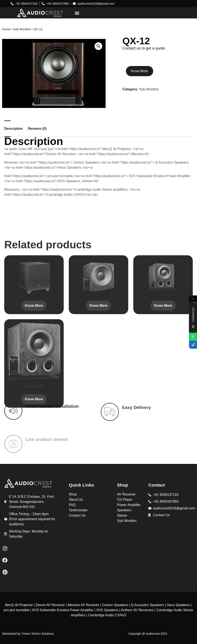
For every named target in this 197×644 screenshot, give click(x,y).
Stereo (122, 515)
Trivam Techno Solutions (38, 634)
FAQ (72, 505)
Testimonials (78, 510)
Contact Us (77, 515)
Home (6, 29)
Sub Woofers (22, 29)
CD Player (125, 500)
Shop (73, 494)
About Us (76, 500)
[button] (77, 13)
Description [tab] (14, 129)
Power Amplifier (129, 505)
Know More (140, 71)
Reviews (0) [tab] (37, 129)
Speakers (124, 510)
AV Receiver (126, 494)
